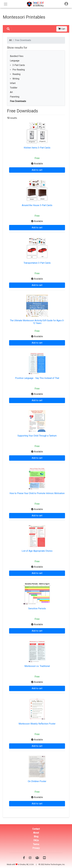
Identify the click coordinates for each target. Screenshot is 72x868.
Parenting (15, 97)
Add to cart (37, 170)
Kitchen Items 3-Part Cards (37, 148)
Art (11, 92)
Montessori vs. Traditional (37, 666)
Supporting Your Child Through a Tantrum (37, 436)
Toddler (14, 88)
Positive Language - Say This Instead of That (37, 378)
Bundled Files (17, 56)
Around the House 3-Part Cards (37, 205)
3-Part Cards (19, 65)
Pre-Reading (19, 70)
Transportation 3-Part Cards (37, 263)
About (36, 833)
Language (15, 61)
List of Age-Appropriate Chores (37, 551)
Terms (36, 844)
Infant (13, 83)
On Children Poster (37, 781)
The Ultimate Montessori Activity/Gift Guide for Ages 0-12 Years (37, 322)
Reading (16, 74)
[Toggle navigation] (66, 4)
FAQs (36, 840)
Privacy (36, 848)
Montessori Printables (24, 17)
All (10, 40)
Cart (62, 29)
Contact (36, 829)
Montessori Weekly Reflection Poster (37, 724)
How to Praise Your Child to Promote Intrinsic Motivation (37, 493)
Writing (16, 79)
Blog (36, 837)
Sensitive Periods (37, 609)
